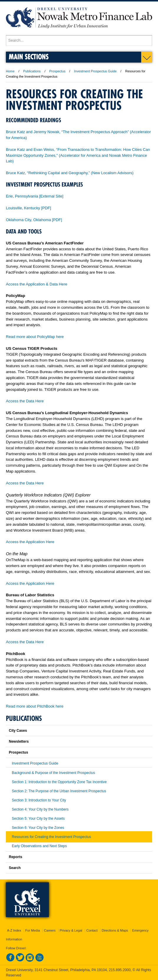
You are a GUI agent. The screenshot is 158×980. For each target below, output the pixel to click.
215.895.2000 (120, 970)
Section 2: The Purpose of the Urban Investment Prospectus (59, 791)
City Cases (18, 731)
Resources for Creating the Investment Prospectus (51, 837)
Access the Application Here (30, 542)
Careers (50, 930)
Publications (32, 71)
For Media (33, 930)
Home (10, 71)
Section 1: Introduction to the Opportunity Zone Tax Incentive (59, 782)
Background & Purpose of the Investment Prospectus (53, 773)
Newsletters (19, 741)
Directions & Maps (115, 930)
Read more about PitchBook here (35, 706)
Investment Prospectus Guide (95, 71)
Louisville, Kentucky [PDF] (28, 208)
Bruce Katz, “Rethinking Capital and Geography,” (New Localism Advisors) (70, 173)
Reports (15, 857)
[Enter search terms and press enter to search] (79, 40)
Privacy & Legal (71, 930)
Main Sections (29, 57)
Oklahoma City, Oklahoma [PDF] (34, 220)
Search (15, 868)
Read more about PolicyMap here (35, 337)
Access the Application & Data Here (37, 284)
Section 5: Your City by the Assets (38, 819)
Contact (92, 930)
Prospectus (57, 71)
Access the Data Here (25, 401)
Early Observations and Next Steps (39, 846)
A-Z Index (14, 930)
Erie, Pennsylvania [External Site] (35, 196)
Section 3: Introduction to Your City (39, 800)
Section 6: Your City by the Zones (38, 828)
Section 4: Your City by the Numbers (40, 809)
